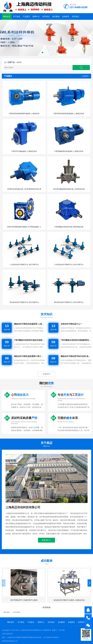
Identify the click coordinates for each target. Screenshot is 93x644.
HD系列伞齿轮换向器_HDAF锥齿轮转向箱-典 (24, 189)
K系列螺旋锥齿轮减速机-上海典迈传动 (69, 151)
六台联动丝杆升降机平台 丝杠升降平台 (69, 265)
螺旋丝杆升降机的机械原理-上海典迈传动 (29, 324)
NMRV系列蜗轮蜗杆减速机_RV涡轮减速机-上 (24, 227)
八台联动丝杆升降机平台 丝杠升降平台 (24, 265)
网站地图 (7, 612)
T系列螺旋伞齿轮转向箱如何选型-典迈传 (29, 340)
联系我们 (76, 16)
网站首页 (7, 16)
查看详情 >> (46, 540)
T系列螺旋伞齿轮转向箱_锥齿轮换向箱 (69, 227)
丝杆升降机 (17, 612)
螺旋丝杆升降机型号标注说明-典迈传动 (76, 356)
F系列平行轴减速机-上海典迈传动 (24, 151)
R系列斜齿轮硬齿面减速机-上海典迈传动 (69, 114)
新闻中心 (36, 16)
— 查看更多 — (46, 374)
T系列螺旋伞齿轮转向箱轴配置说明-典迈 (76, 340)
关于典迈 (17, 16)
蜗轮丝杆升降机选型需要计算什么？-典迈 (29, 356)
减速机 (19, 62)
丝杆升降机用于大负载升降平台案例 (24, 600)
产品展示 (26, 16)
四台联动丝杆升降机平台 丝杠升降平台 (24, 302)
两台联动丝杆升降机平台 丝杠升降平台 (69, 302)
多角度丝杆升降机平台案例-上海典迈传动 (69, 600)
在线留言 (66, 16)
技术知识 (46, 16)
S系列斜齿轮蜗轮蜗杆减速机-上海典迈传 (24, 114)
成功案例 (56, 16)
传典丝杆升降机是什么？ (71, 324)
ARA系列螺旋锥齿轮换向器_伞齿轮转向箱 (69, 189)
